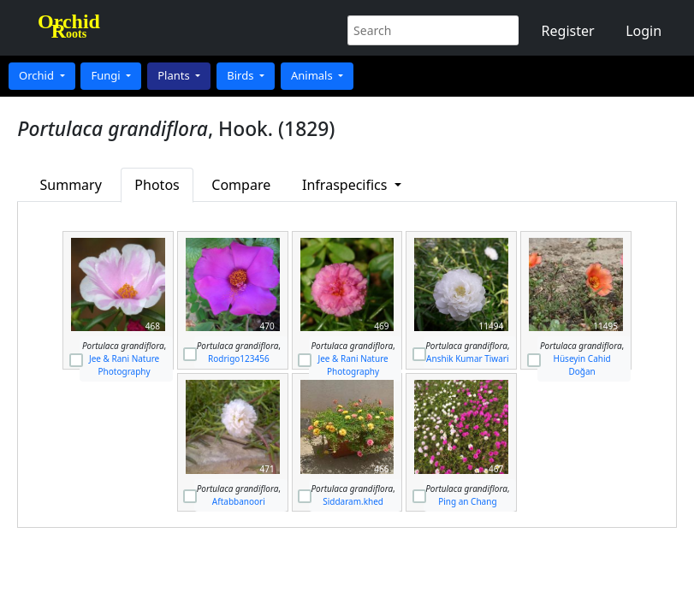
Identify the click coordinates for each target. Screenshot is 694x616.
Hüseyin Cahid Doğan (582, 365)
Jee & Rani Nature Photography (124, 365)
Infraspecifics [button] (347, 185)
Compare (241, 185)
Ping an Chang (467, 501)
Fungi (107, 75)
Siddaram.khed (353, 501)
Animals (313, 75)
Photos (157, 185)
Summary (71, 185)
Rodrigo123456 (239, 358)
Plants (175, 75)
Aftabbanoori (239, 501)
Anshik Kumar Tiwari (467, 358)
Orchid (38, 75)
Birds (242, 75)
